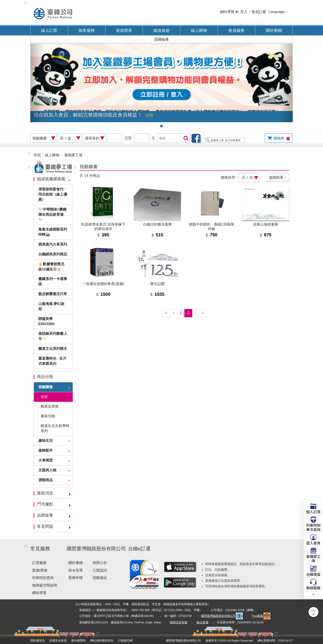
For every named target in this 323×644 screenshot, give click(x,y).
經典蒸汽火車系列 (53, 244)
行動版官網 (125, 641)
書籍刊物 (48, 416)
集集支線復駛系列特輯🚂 (53, 232)
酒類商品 (46, 480)
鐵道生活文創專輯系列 (55, 428)
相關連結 (100, 578)
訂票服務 (39, 563)
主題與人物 (47, 470)
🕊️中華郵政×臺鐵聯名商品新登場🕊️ (52, 214)
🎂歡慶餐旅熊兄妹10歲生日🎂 (51, 267)
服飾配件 (46, 450)
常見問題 (45, 527)
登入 (244, 12)
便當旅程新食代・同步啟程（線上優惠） (53, 194)
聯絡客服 (313, 587)
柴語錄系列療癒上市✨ (53, 336)
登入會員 (313, 543)
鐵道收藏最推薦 (51, 179)
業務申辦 (76, 578)
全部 (44, 397)
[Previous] (174, 313)
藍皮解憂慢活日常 (53, 294)
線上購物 (199, 30)
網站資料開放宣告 (102, 641)
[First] (166, 313)
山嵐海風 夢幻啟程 (51, 306)
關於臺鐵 (274, 30)
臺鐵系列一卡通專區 (53, 281)
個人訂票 (313, 511)
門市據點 (45, 504)
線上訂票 (49, 30)
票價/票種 (40, 570)
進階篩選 (276, 177)
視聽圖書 (46, 387)
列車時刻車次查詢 (313, 527)
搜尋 (185, 138)
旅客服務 (87, 30)
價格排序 (228, 177)
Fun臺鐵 (261, 616)
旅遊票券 (124, 30)
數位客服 (203, 622)
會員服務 (236, 30)
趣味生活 (46, 441)
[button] (37, 79)
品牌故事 (45, 515)
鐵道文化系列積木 (53, 349)
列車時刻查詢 (43, 578)
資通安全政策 (58, 641)
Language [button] (276, 12)
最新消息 (45, 493)
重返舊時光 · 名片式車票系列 (52, 361)
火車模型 (46, 460)
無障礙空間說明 (45, 585)
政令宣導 (76, 570)
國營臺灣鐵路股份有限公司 (222, 616)
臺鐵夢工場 (73, 155)
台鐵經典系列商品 (53, 254)
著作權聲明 (78, 641)
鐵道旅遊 (161, 30)
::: (26, 3)
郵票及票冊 (50, 406)
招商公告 (100, 563)
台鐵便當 (313, 574)
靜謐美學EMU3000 (46, 321)
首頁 (37, 155)
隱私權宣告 (38, 641)
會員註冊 (259, 12)
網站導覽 (227, 12)
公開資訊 (100, 570)
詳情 (150, 115)
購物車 (281, 138)
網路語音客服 (179, 622)
